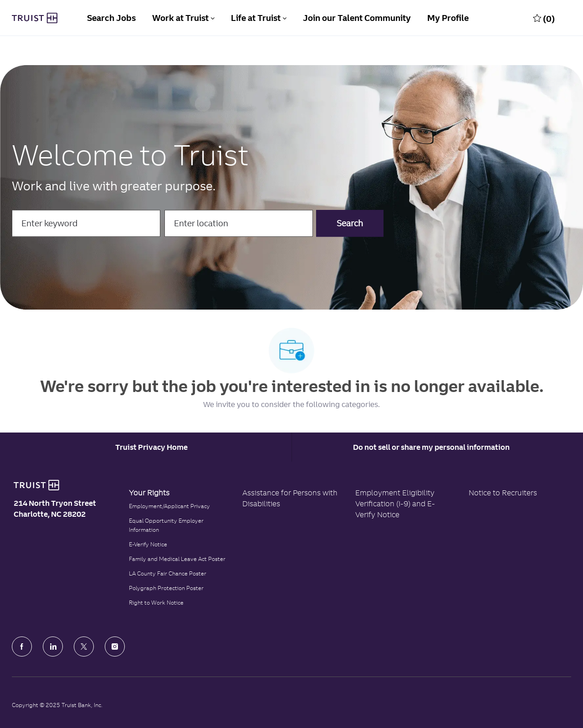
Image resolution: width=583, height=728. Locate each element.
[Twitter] (84, 647)
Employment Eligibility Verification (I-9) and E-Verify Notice (395, 504)
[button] (350, 223)
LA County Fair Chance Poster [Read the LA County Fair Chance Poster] (168, 573)
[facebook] (22, 647)
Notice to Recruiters (503, 493)
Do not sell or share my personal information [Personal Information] (431, 447)
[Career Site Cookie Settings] (151, 447)
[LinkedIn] (53, 647)
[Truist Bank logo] (36, 485)
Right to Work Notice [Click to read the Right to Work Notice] (156, 603)
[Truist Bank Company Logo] (35, 18)
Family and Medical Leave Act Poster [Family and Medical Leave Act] (177, 559)
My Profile (448, 18)
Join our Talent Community (357, 18)
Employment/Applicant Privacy (169, 506)
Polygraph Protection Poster (166, 588)
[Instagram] (115, 647)
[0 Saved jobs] (544, 18)
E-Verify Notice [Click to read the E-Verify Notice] (148, 544)
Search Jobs (111, 18)
